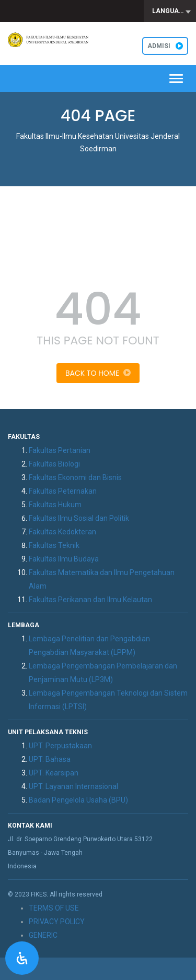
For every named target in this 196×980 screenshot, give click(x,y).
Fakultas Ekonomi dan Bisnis (75, 477)
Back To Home (98, 373)
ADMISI (165, 46)
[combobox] (170, 11)
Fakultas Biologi (54, 464)
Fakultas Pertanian (60, 450)
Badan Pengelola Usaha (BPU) (78, 800)
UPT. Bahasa (50, 759)
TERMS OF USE (54, 908)
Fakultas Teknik (54, 545)
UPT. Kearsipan (54, 773)
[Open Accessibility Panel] (22, 958)
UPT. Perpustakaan (60, 746)
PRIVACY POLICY (57, 922)
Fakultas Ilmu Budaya (64, 559)
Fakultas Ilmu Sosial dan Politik (79, 518)
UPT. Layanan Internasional (73, 786)
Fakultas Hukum (55, 505)
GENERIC (43, 935)
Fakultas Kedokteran (62, 532)
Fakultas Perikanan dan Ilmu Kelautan (90, 600)
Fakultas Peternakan (63, 491)
